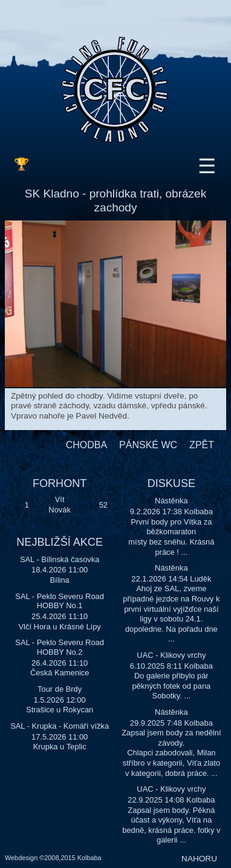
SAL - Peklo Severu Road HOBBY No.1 (60, 601)
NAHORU (199, 859)
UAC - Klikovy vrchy (171, 655)
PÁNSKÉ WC (148, 445)
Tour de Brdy (60, 689)
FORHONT (60, 483)
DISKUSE (171, 483)
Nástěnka (171, 501)
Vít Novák (60, 505)
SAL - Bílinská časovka (60, 559)
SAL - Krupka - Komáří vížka (60, 726)
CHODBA (86, 445)
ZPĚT (202, 445)
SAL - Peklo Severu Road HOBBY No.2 (60, 647)
